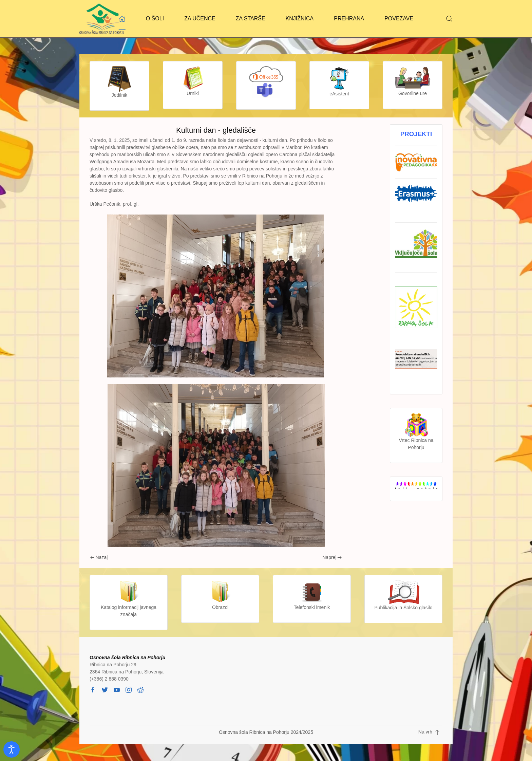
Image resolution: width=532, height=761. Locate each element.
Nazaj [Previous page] (99, 557)
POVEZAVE (399, 18)
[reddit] (140, 689)
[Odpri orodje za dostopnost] (12, 749)
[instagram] (129, 689)
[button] (449, 19)
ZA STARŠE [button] (251, 18)
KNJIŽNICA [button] (300, 18)
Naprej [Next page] (332, 557)
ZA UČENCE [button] (200, 18)
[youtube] (117, 689)
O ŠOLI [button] (155, 18)
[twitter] (105, 689)
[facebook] (93, 689)
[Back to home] (102, 19)
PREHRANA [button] (349, 18)
